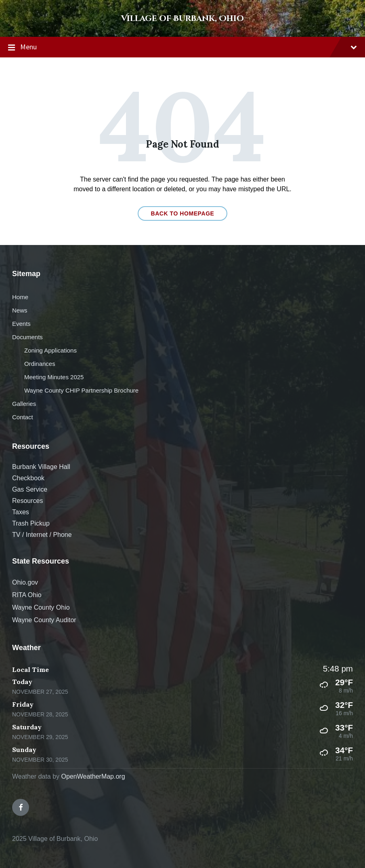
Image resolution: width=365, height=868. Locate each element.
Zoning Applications (50, 350)
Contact (23, 417)
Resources (27, 501)
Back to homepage (182, 213)
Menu (182, 47)
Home (20, 297)
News (20, 310)
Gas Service (30, 489)
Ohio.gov (25, 582)
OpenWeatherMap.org (93, 776)
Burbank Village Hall (41, 467)
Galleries (24, 404)
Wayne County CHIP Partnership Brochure (81, 390)
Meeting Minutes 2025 (54, 377)
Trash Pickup (31, 523)
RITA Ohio (27, 595)
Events (21, 324)
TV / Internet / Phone (42, 535)
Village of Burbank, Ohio (182, 18)
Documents (27, 337)
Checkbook (28, 478)
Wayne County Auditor (44, 620)
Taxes (21, 512)
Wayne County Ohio (41, 607)
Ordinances (40, 364)
